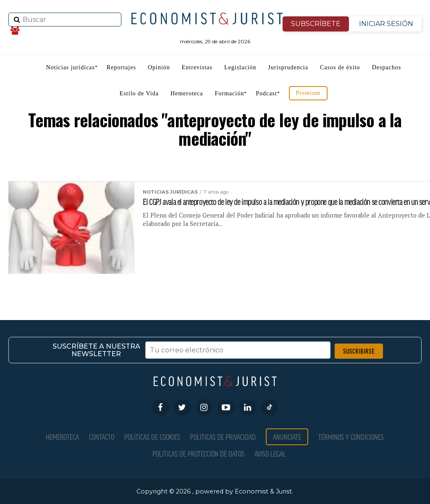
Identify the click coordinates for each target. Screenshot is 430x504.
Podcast (266, 93)
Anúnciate (287, 437)
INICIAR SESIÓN (386, 24)
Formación (230, 93)
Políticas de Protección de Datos (198, 453)
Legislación (240, 67)
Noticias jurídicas (71, 67)
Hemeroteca (187, 93)
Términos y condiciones (351, 437)
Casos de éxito (340, 67)
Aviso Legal (270, 453)
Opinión (159, 67)
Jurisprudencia (288, 67)
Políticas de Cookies (152, 437)
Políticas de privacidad (223, 437)
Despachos (387, 67)
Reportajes (121, 67)
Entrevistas (197, 67)
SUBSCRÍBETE (316, 24)
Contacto (102, 437)
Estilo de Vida (139, 93)
